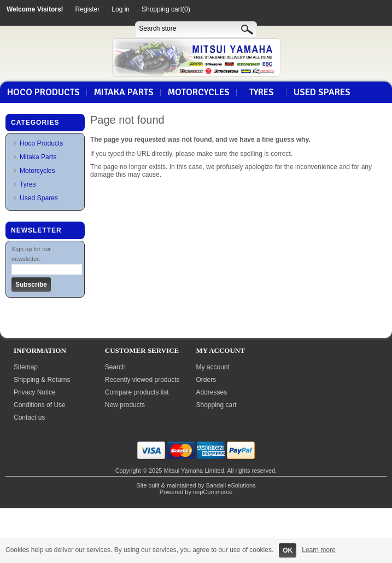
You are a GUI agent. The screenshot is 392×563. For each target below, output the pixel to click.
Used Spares (322, 92)
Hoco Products (43, 92)
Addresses (212, 392)
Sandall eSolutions (231, 485)
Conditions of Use (40, 405)
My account (213, 367)
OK (288, 550)
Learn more (318, 550)
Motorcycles (199, 92)
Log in (121, 9)
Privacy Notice (35, 392)
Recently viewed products (142, 380)
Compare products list (137, 392)
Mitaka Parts (124, 92)
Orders (206, 380)
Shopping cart (217, 405)
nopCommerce (213, 492)
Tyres (262, 92)
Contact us (29, 417)
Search (115, 367)
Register (88, 9)
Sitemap (26, 367)
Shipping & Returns (42, 380)
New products (125, 405)
